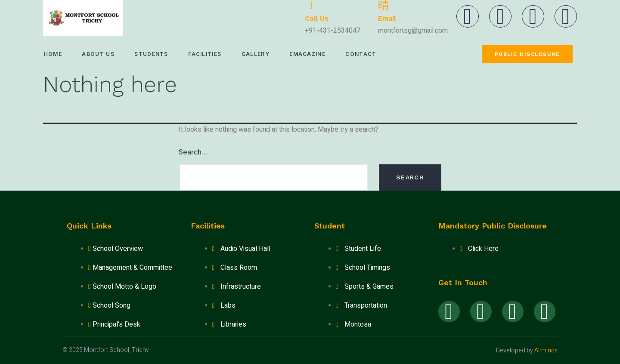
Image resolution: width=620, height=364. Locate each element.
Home (52, 54)
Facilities (209, 54)
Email (387, 18)
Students (154, 54)
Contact (369, 54)
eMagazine (314, 54)
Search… (193, 152)
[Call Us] (310, 6)
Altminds (546, 350)
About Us (99, 54)
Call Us (317, 18)
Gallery (261, 54)
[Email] (384, 6)
